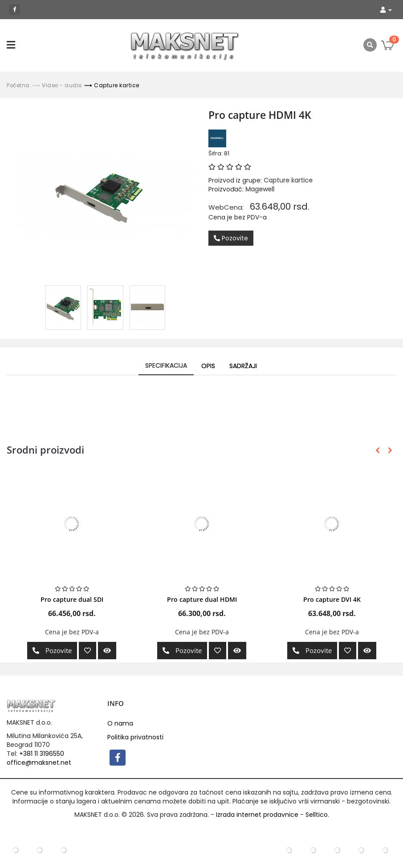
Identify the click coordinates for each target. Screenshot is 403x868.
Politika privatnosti (135, 737)
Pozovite (231, 238)
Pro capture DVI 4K (332, 599)
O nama (120, 723)
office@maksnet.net (39, 763)
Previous (377, 450)
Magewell (260, 189)
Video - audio (62, 85)
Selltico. (317, 815)
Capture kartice (117, 85)
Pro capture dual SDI (72, 599)
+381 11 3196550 (42, 754)
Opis (208, 366)
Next (389, 450)
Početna (18, 85)
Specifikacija (166, 365)
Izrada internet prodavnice (257, 815)
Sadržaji (243, 366)
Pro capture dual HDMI (202, 599)
